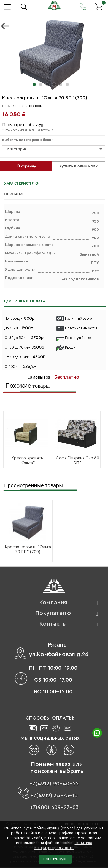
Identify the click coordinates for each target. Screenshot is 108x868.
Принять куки (55, 859)
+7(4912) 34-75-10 (54, 796)
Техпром (36, 106)
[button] (34, 85)
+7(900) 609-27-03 (54, 807)
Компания (53, 602)
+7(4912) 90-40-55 (54, 784)
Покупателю (53, 613)
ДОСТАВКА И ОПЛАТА (24, 301)
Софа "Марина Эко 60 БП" (78, 461)
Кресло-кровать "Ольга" (27, 461)
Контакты (53, 624)
